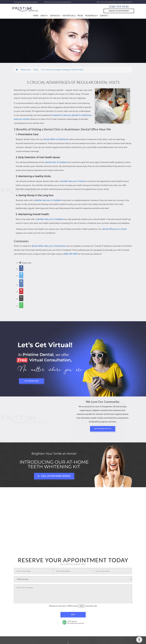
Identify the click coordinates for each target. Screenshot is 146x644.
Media (80, 15)
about (44, 15)
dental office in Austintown (56, 139)
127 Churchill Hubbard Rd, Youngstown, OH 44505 (115, 2)
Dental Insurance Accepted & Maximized (58, 2)
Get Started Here (31, 375)
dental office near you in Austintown (49, 246)
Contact (104, 15)
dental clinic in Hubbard (56, 162)
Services (55, 15)
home (36, 15)
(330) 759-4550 (119, 6)
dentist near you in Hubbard (48, 200)
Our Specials (69, 15)
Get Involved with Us (103, 423)
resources (92, 15)
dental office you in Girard (114, 229)
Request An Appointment (119, 11)
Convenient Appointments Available (26, 2)
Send (73, 609)
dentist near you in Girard (73, 181)
